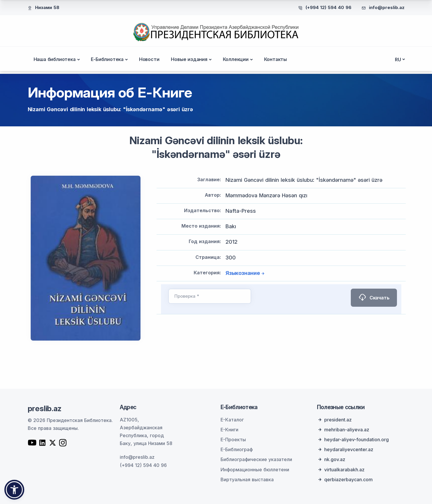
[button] (14, 490)
